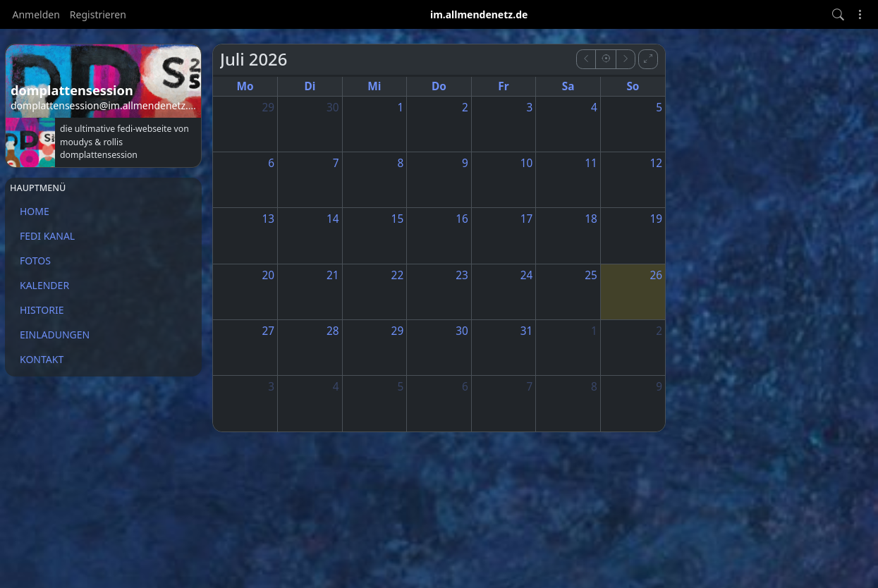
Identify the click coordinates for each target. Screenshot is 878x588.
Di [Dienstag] (310, 86)
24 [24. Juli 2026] (527, 275)
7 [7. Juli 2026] (336, 163)
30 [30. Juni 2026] (333, 108)
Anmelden (36, 14)
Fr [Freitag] (503, 86)
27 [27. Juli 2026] (268, 331)
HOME (35, 211)
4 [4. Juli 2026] (594, 108)
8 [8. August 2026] (594, 387)
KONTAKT (42, 359)
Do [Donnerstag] (439, 86)
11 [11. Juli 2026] (591, 163)
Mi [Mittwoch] (374, 86)
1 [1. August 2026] (594, 331)
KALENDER (44, 285)
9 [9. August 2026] (659, 387)
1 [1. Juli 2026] (400, 108)
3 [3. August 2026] (271, 387)
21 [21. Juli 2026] (333, 275)
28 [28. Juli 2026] (333, 331)
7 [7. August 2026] (530, 387)
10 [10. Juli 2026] (527, 163)
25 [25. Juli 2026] (591, 275)
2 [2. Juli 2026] (465, 108)
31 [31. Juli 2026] (527, 331)
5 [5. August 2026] (400, 387)
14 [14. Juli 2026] (333, 219)
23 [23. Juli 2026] (462, 275)
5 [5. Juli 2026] (659, 108)
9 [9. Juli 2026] (465, 163)
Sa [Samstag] (568, 86)
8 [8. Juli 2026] (400, 163)
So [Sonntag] (633, 86)
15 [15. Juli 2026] (398, 219)
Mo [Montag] (245, 86)
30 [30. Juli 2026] (462, 331)
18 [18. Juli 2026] (591, 219)
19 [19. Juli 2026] (656, 219)
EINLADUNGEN (55, 335)
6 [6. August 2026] (465, 387)
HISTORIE (42, 310)
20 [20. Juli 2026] (268, 275)
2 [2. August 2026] (659, 331)
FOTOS (35, 261)
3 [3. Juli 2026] (530, 108)
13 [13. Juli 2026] (268, 219)
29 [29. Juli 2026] (398, 331)
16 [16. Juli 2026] (462, 219)
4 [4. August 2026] (336, 387)
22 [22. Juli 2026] (398, 275)
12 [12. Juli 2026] (656, 163)
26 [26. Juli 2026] (656, 275)
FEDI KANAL (47, 236)
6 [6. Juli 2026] (271, 163)
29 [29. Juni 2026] (268, 108)
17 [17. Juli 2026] (527, 219)
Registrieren (98, 14)
